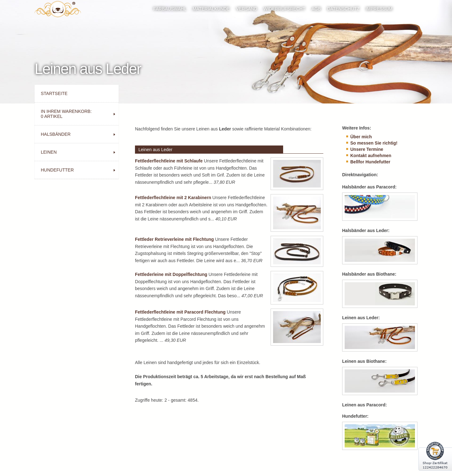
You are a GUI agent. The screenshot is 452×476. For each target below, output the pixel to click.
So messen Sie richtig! (374, 143)
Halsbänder (56, 134)
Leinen (49, 152)
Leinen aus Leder (155, 150)
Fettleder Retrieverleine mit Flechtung (174, 239)
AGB (316, 9)
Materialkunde (211, 9)
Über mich (361, 137)
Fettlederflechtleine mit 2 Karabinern (173, 198)
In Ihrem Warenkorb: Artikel (66, 114)
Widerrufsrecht (284, 9)
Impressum (379, 9)
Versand (247, 9)
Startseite (54, 93)
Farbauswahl (170, 9)
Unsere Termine (367, 149)
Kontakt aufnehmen (371, 156)
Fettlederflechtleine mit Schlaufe (169, 161)
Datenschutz (343, 9)
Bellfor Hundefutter (370, 162)
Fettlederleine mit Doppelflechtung (171, 274)
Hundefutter (57, 170)
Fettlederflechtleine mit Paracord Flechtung (180, 312)
